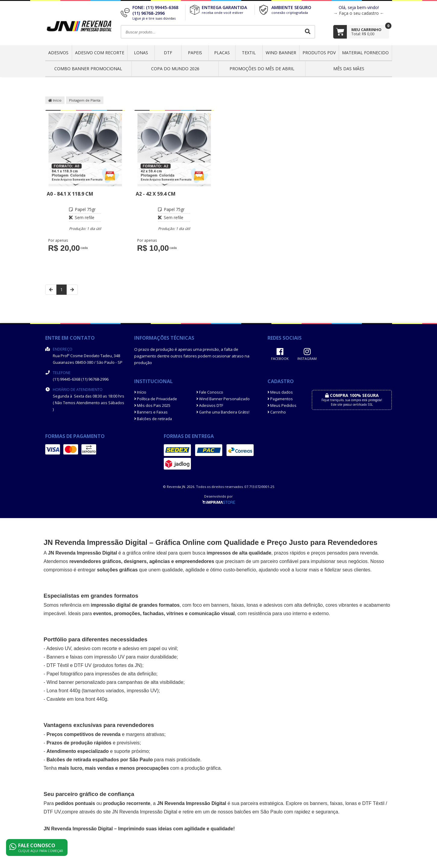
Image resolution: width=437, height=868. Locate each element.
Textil (249, 53)
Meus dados (280, 392)
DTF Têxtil (57, 665)
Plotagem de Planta (85, 100)
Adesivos (58, 53)
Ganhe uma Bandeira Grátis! (223, 412)
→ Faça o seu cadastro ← (359, 13)
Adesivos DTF (210, 406)
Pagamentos (280, 399)
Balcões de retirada (153, 419)
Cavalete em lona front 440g (77, 699)
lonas (351, 803)
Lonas (141, 53)
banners (220, 605)
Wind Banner (281, 53)
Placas (222, 53)
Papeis (195, 53)
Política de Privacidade (156, 399)
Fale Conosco (210, 392)
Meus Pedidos (282, 406)
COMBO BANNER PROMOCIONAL (88, 69)
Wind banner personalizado (76, 682)
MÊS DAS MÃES (349, 69)
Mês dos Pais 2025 (152, 406)
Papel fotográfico (65, 674)
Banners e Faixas (151, 412)
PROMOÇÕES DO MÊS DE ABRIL (262, 69)
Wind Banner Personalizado (223, 399)
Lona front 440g (63, 691)
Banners (55, 657)
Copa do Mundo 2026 (175, 69)
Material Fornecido (365, 53)
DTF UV (83, 665)
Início (55, 100)
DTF (168, 53)
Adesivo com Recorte (100, 53)
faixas (238, 605)
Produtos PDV (319, 53)
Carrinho (277, 412)
